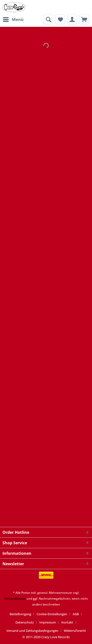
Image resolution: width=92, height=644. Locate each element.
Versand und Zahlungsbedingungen (32, 631)
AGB (76, 614)
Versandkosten (15, 599)
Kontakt (67, 622)
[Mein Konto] (72, 20)
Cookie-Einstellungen (52, 614)
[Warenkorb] (84, 20)
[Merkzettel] (60, 20)
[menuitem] (13, 20)
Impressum (48, 622)
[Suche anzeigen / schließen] (48, 20)
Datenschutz (25, 622)
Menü (13, 19)
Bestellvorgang (20, 614)
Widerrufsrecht (75, 631)
